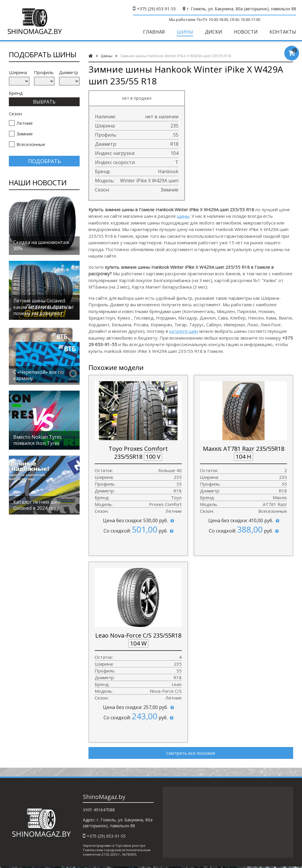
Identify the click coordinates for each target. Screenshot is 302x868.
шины (183, 216)
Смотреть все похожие (191, 753)
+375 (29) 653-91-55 (156, 9)
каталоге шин (184, 331)
